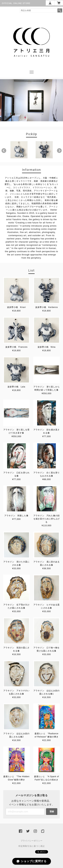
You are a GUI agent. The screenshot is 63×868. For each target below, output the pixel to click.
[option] (19, 150)
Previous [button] (4, 151)
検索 (60, 10)
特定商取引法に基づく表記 (32, 846)
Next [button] (59, 151)
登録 (52, 811)
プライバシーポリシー (32, 841)
